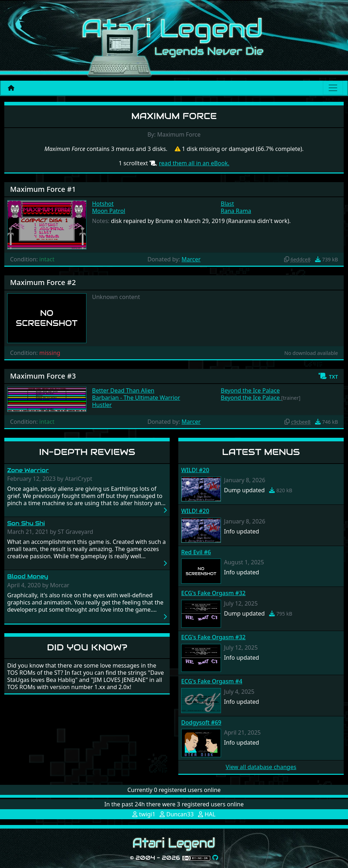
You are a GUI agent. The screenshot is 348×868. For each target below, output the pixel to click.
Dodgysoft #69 (201, 722)
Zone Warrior (28, 470)
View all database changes (261, 767)
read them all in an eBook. (194, 163)
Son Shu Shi (26, 523)
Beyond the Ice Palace (250, 390)
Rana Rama (236, 211)
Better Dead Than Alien (123, 390)
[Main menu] (333, 88)
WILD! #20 (195, 470)
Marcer (191, 259)
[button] (328, 376)
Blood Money (28, 576)
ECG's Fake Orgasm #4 (212, 681)
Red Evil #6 (196, 552)
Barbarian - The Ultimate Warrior (136, 398)
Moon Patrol (109, 211)
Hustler (102, 405)
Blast (227, 204)
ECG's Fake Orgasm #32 (213, 593)
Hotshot (103, 204)
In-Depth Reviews (87, 452)
